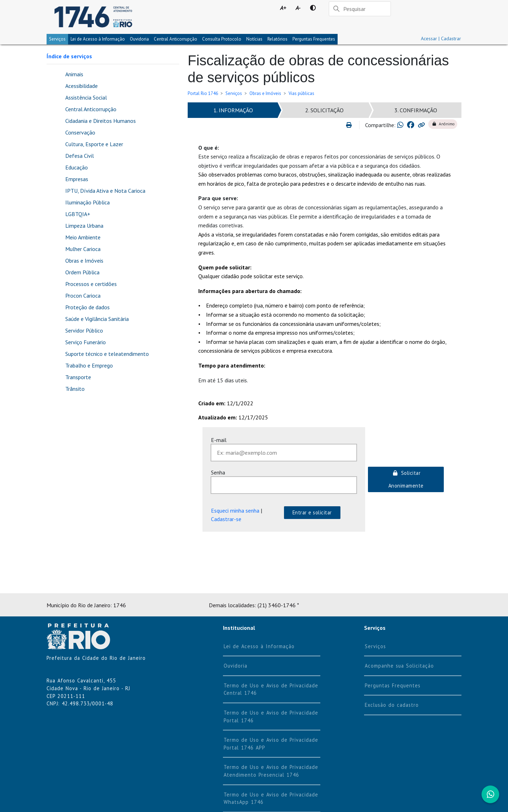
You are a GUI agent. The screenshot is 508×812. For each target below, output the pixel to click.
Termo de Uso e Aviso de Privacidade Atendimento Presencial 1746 (271, 771)
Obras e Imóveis (265, 93)
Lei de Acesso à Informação (259, 646)
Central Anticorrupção (176, 39)
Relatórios (277, 39)
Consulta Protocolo (222, 39)
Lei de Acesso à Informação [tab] (98, 39)
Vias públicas (301, 93)
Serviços (57, 39)
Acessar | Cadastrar (441, 38)
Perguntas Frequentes (314, 39)
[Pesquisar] (360, 9)
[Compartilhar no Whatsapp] (400, 125)
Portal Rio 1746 (203, 93)
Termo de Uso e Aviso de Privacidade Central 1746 (271, 689)
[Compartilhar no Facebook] (411, 125)
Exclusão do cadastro (392, 705)
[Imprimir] (352, 125)
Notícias (254, 39)
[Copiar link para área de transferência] (421, 125)
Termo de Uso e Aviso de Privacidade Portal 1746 (271, 717)
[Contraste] (313, 8)
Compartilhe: (380, 125)
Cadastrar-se (226, 519)
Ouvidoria (139, 39)
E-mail (219, 440)
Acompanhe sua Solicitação (399, 666)
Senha (218, 472)
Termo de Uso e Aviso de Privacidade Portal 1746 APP (271, 744)
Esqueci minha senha (235, 511)
